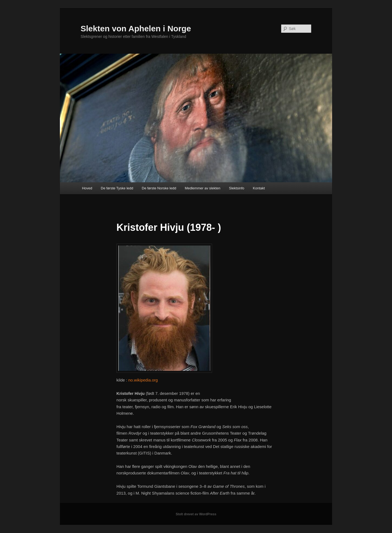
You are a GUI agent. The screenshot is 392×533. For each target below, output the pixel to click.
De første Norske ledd (159, 188)
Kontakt (259, 188)
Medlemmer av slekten (203, 188)
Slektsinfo (237, 188)
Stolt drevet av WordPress (196, 514)
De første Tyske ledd (117, 188)
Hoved (87, 188)
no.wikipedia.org (143, 380)
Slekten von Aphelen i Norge (136, 28)
